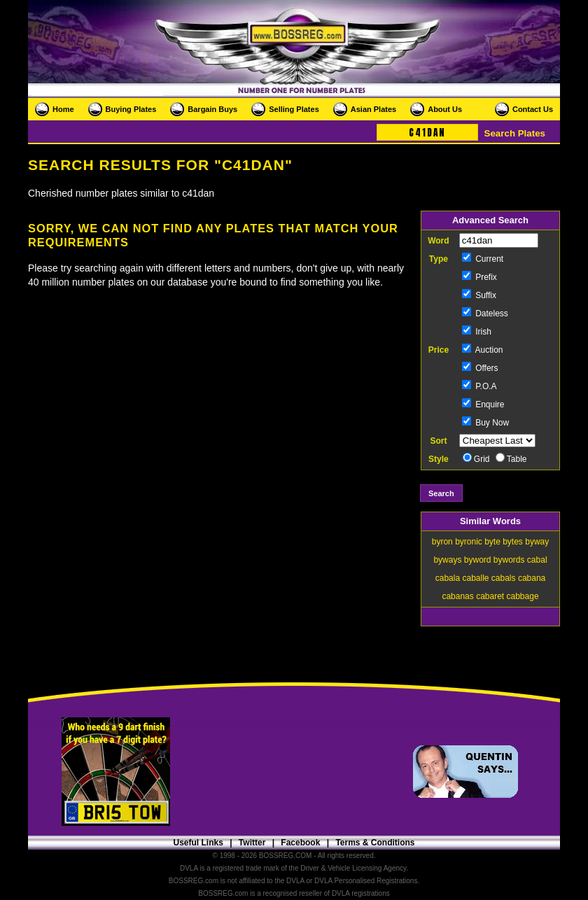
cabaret (490, 596)
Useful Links (198, 843)
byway (537, 542)
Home (63, 109)
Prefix (479, 277)
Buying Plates (131, 109)
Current (483, 259)
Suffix (479, 295)
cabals (504, 578)
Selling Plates (294, 109)
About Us (445, 109)
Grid (476, 459)
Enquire (483, 405)
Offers (480, 368)
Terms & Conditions (375, 843)
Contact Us (533, 109)
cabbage (523, 596)
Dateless (485, 314)
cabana (532, 578)
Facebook (300, 843)
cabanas (457, 596)
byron (442, 542)
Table (511, 459)
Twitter (252, 843)
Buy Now (485, 423)
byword (478, 560)
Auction (483, 350)
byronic (469, 542)
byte (492, 542)
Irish (477, 332)
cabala (448, 578)
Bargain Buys (212, 109)
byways (447, 560)
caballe (475, 578)
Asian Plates (373, 109)
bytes (513, 542)
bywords (509, 560)
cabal (537, 560)
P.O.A (479, 386)
